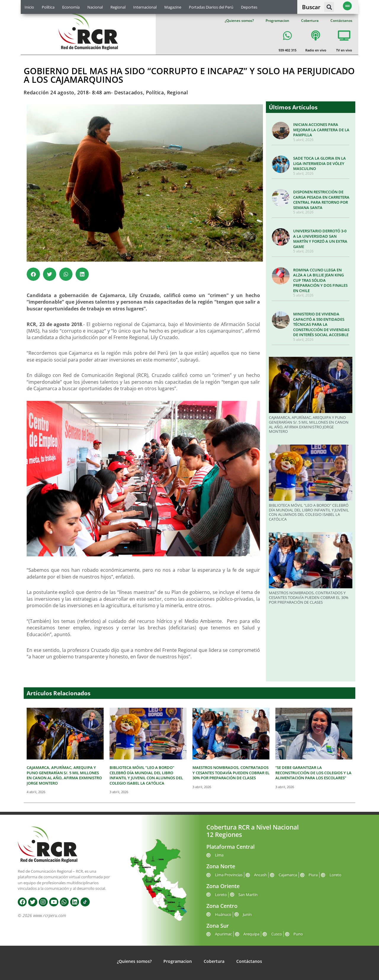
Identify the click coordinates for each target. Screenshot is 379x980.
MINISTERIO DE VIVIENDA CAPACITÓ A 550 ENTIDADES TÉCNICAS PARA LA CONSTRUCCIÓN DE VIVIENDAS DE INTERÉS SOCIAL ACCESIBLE (321, 324)
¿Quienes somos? (239, 21)
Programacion (277, 21)
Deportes (249, 7)
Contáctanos (341, 21)
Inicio (29, 7)
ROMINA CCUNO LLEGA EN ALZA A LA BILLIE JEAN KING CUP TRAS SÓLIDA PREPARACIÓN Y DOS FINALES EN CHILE (320, 280)
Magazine (173, 7)
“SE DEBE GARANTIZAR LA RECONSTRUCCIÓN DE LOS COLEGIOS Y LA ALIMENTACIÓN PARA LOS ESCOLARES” (313, 773)
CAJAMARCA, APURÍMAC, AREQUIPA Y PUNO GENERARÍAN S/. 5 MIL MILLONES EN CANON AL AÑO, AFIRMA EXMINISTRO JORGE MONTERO (309, 424)
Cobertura (310, 21)
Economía (71, 7)
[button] (329, 7)
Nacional (95, 7)
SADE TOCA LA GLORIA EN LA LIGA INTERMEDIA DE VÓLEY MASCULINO (319, 163)
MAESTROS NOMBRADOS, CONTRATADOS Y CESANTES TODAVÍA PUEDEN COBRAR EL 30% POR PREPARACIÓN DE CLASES (309, 597)
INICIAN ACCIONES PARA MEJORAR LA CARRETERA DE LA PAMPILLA (321, 130)
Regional (118, 7)
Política (48, 7)
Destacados (129, 93)
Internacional (145, 7)
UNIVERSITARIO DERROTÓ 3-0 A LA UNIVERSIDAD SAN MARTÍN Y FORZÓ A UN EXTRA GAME (320, 239)
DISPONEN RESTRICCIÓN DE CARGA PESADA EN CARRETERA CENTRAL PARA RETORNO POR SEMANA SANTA (321, 200)
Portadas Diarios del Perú (211, 7)
